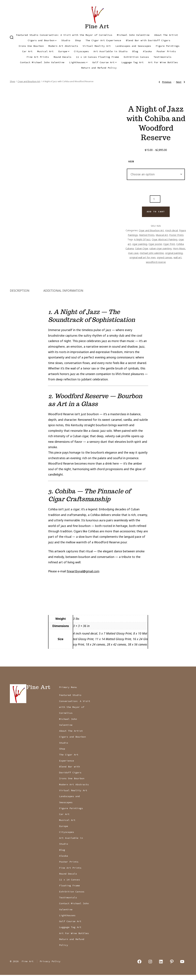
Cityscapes (81, 51)
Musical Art (45, 51)
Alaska (147, 51)
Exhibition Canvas (136, 57)
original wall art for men (143, 257)
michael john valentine (152, 253)
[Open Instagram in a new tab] (150, 967)
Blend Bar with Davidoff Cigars (148, 40)
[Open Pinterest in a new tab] (172, 967)
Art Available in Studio (110, 51)
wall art (178, 257)
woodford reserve (156, 262)
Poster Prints (166, 51)
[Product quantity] (155, 199)
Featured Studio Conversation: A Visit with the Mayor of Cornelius (64, 35)
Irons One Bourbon (31, 46)
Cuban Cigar (142, 248)
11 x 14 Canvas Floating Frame (98, 57)
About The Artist (166, 35)
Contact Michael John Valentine (42, 62)
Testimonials (162, 57)
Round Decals (62, 57)
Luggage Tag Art (133, 62)
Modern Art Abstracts (63, 46)
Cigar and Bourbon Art (29, 81)
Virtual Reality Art (97, 46)
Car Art (27, 51)
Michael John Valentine (133, 35)
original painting (174, 253)
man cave (133, 253)
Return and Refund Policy (99, 68)
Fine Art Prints (38, 57)
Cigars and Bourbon (42, 40)
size (131, 161)
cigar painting (140, 244)
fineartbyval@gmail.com (83, 576)
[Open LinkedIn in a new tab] (161, 967)
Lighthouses (78, 62)
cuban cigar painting (160, 248)
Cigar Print (169, 244)
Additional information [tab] (63, 296)
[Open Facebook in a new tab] (139, 967)
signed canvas (165, 257)
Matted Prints (147, 235)
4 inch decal (171, 230)
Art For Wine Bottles (163, 62)
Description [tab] (20, 296)
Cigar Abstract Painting (165, 239)
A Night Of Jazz (142, 239)
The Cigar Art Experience (103, 40)
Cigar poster (155, 244)
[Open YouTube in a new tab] (182, 967)
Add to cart (156, 212)
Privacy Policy (50, 967)
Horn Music (179, 248)
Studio (66, 40)
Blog (135, 51)
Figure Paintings (168, 46)
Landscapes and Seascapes (133, 46)
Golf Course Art (104, 62)
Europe (64, 51)
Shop (78, 40)
